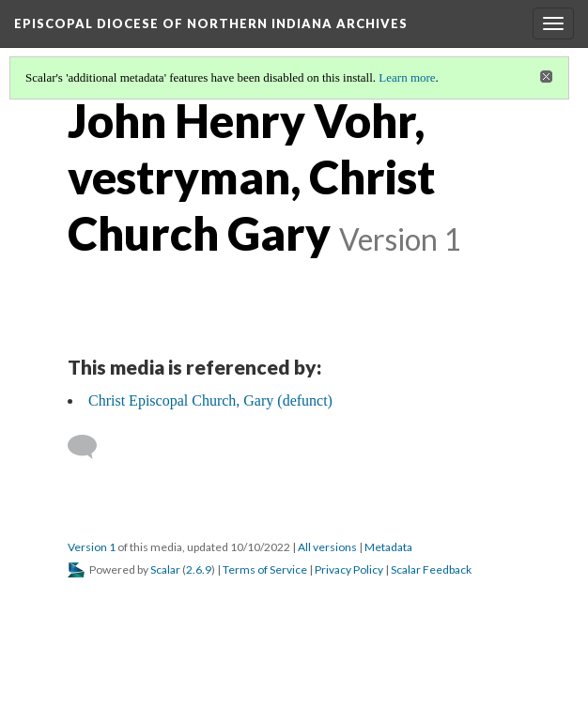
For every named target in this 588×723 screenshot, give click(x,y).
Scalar (165, 569)
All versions (327, 547)
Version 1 (92, 547)
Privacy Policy (349, 569)
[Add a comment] (91, 447)
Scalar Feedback (431, 569)
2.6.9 (199, 569)
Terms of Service (265, 569)
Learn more (407, 77)
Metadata (388, 547)
